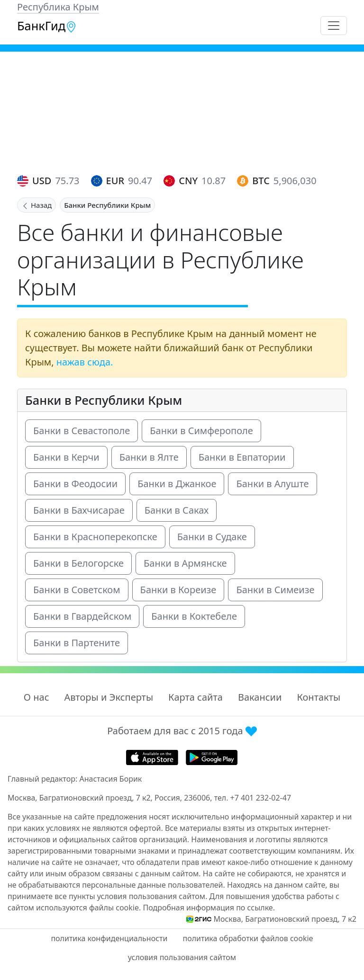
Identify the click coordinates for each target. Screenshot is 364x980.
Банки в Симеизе (275, 590)
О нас (36, 697)
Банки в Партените (77, 643)
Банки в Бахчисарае (79, 510)
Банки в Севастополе (82, 431)
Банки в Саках (177, 510)
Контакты (318, 697)
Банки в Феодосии (75, 484)
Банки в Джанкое (177, 484)
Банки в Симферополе (201, 431)
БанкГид (47, 26)
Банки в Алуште (272, 484)
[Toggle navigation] (334, 26)
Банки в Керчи (66, 457)
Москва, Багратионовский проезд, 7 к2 (285, 919)
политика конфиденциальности (109, 938)
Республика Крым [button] (58, 7)
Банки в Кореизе (178, 590)
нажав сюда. (85, 362)
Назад (36, 205)
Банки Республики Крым (107, 205)
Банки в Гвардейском (82, 616)
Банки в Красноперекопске (95, 537)
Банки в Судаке (212, 537)
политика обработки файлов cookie (248, 938)
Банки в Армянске (185, 563)
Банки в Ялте (149, 457)
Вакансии (260, 697)
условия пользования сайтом (182, 957)
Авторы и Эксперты (109, 697)
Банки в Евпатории (242, 457)
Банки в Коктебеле (194, 616)
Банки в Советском (77, 590)
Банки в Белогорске (78, 563)
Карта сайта (196, 697)
